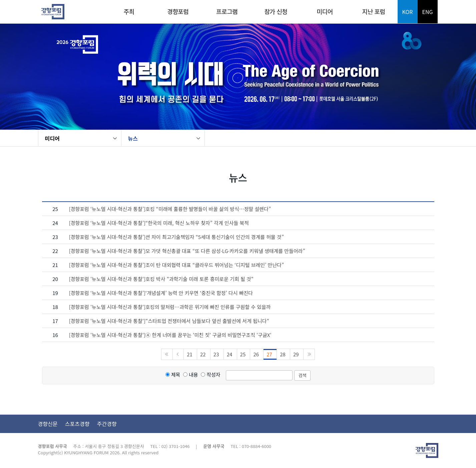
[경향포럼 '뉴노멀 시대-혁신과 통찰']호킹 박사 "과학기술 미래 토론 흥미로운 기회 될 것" (161, 279)
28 (283, 354)
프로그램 (227, 11)
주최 (129, 11)
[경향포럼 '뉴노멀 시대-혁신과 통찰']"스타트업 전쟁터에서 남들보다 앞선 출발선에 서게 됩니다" (169, 321)
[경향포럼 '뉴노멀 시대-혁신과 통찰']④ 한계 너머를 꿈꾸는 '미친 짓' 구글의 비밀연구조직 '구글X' (170, 335)
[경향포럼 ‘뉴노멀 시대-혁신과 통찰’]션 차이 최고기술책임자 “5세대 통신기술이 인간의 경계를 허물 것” (177, 237)
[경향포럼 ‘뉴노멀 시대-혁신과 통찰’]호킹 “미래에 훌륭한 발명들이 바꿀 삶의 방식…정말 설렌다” (170, 209)
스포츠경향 (77, 424)
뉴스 (133, 138)
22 (204, 354)
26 (257, 354)
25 (244, 354)
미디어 (325, 11)
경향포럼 (178, 11)
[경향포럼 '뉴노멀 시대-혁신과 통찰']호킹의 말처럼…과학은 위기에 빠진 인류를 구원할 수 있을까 (170, 307)
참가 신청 (276, 11)
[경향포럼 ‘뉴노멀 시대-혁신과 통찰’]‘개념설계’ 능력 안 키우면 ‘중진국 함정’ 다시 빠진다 (161, 293)
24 (230, 354)
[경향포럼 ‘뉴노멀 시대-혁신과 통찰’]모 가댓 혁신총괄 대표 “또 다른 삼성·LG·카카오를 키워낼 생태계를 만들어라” (187, 251)
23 (217, 354)
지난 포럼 (374, 11)
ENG (427, 12)
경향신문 (48, 424)
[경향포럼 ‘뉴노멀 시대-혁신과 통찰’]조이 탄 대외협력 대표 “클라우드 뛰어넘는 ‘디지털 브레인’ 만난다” (177, 265)
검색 (303, 375)
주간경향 (107, 424)
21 (190, 354)
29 (297, 354)
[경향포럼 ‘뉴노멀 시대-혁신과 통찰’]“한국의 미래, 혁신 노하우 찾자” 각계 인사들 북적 (159, 223)
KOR (408, 12)
